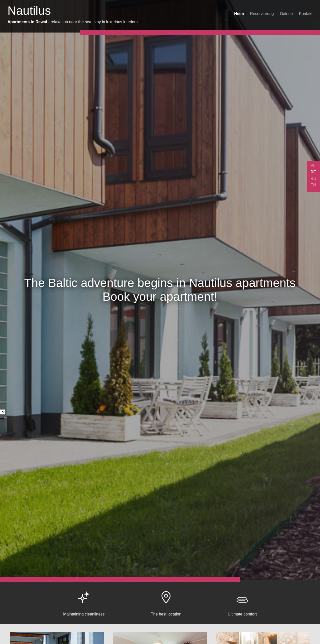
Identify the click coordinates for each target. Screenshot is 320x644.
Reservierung (262, 14)
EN (313, 185)
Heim (239, 14)
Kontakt (306, 14)
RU (313, 179)
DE (313, 172)
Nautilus (29, 11)
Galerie (286, 14)
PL (313, 166)
